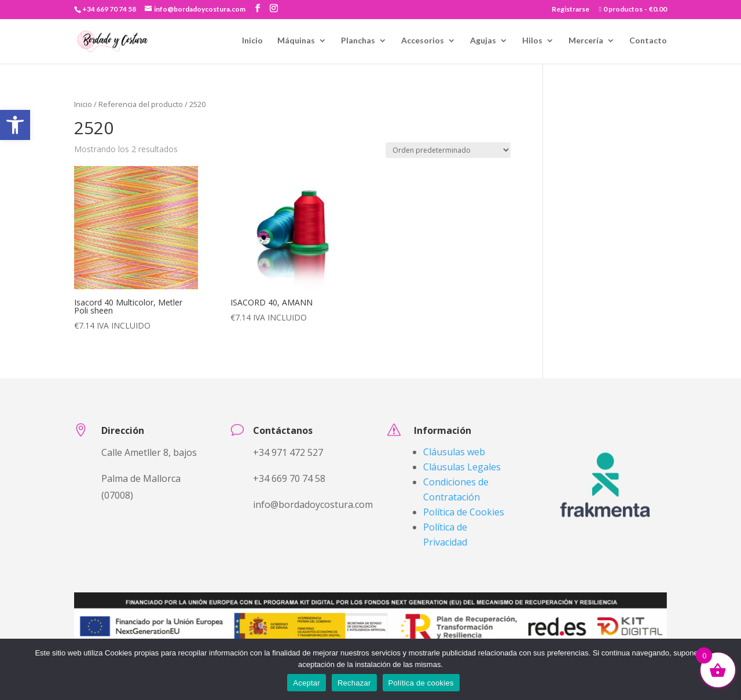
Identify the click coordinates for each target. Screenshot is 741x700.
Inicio (252, 41)
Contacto (648, 41)
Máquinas (296, 41)
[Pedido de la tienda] (448, 150)
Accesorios (423, 41)
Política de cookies (421, 683)
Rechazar (354, 683)
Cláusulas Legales (462, 467)
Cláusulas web (454, 452)
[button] (15, 125)
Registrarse (571, 10)
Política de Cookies (464, 512)
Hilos (532, 41)
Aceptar (307, 683)
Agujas (483, 41)
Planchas (358, 41)
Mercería (586, 41)
